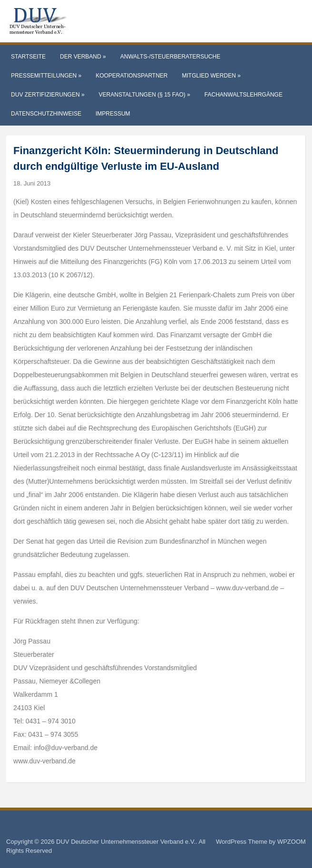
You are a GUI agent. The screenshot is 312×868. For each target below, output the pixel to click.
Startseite (28, 57)
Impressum (113, 114)
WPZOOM (292, 842)
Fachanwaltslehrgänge (244, 95)
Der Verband (83, 57)
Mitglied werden (211, 76)
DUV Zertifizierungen (48, 95)
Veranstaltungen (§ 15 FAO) (145, 95)
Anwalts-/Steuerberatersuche (170, 57)
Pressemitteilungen (46, 76)
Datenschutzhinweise (46, 114)
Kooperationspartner (132, 76)
